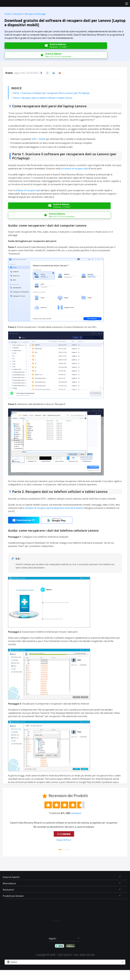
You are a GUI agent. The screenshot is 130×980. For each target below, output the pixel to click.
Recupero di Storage (35, 14)
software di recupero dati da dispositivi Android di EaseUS (54, 508)
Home (8, 14)
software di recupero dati (27, 190)
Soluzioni (18, 14)
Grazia (9, 73)
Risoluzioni (8, 890)
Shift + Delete (39, 139)
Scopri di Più (63, 840)
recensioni (76, 813)
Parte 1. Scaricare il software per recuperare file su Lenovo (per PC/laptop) (51, 93)
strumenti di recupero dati (75, 169)
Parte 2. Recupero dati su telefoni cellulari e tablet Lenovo (43, 98)
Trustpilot (55, 920)
